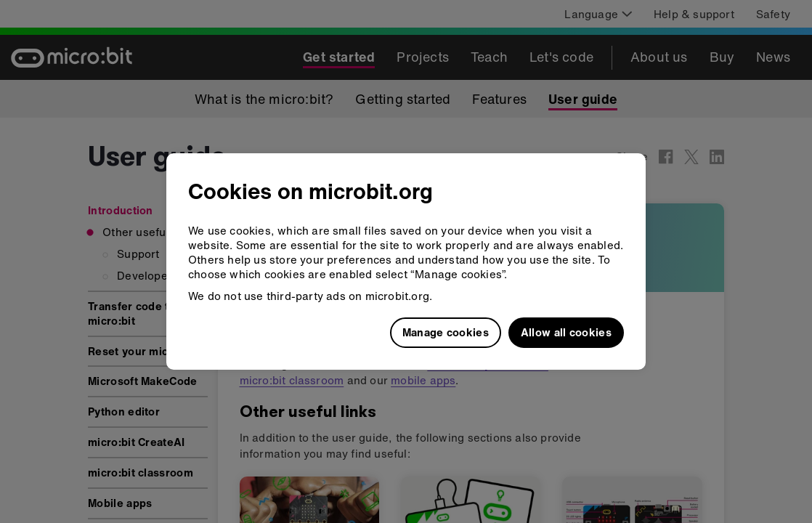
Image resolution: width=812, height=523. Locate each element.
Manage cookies (446, 332)
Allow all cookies (566, 332)
